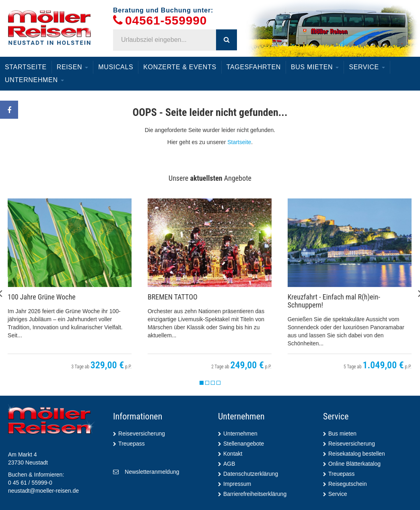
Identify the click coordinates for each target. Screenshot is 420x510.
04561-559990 (166, 21)
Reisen (73, 67)
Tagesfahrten (254, 67)
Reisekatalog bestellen (357, 454)
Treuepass (132, 444)
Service (367, 67)
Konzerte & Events (180, 67)
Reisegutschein (348, 484)
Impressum (237, 484)
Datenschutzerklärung (251, 474)
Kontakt (233, 454)
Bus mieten (315, 67)
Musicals (116, 67)
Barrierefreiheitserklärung (255, 494)
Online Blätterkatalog (354, 464)
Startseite (26, 67)
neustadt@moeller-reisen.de (43, 491)
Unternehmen (34, 80)
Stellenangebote (244, 444)
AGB (229, 464)
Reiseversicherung (142, 434)
